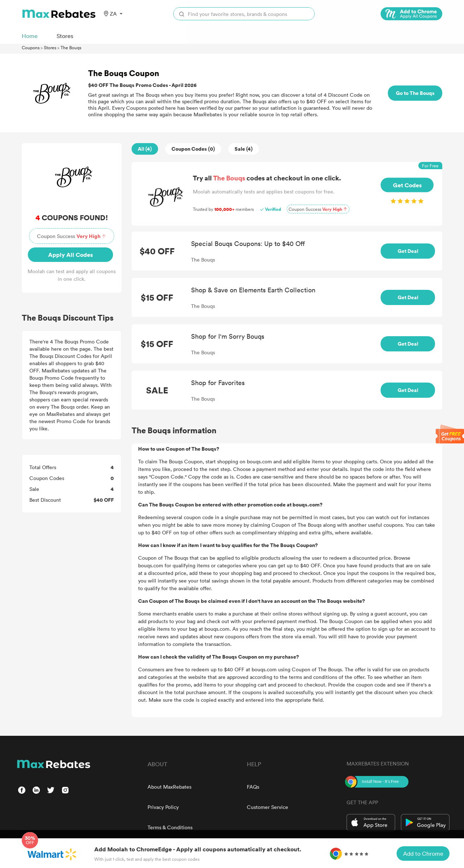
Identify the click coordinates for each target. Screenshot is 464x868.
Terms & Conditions (170, 827)
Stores (50, 47)
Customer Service (268, 807)
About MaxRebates (169, 787)
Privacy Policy (163, 807)
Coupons (31, 47)
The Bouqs (71, 47)
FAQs (253, 787)
